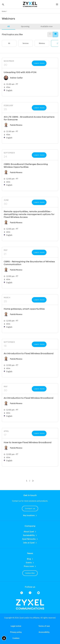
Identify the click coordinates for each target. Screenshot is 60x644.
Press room (29, 566)
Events (29, 563)
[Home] (30, 4)
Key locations (29, 515)
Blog (29, 559)
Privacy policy (16, 632)
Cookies (16, 638)
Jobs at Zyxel (29, 543)
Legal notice (16, 626)
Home (4, 11)
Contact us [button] (30, 508)
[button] (3, 4)
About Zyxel (29, 532)
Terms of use (44, 626)
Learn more (39, 63)
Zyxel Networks (29, 539)
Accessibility (44, 632)
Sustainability (29, 535)
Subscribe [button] (30, 573)
